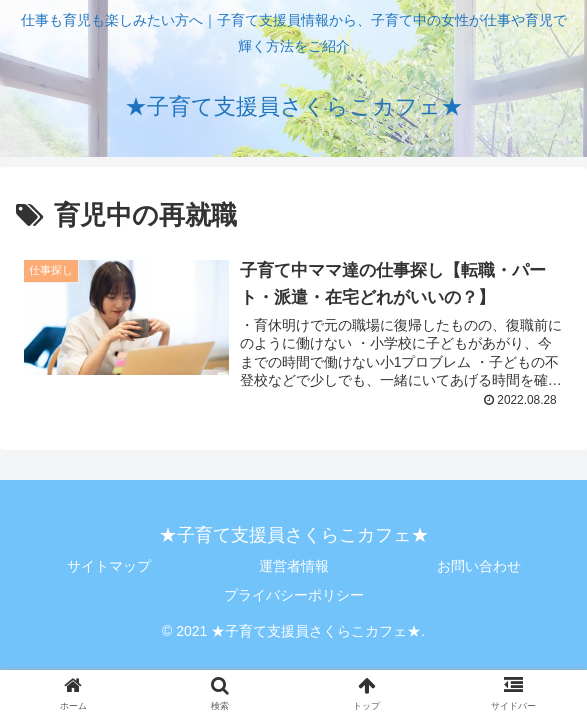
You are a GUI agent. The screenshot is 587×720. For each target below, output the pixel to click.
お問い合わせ (479, 566)
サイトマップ (109, 566)
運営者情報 (294, 566)
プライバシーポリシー (294, 596)
